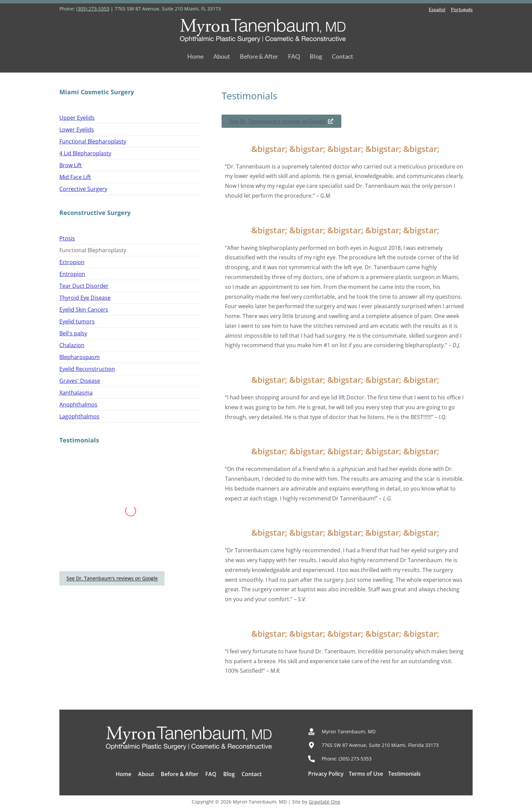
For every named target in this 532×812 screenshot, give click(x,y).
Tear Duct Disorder (84, 286)
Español (437, 9)
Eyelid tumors (77, 321)
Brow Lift (71, 165)
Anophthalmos (78, 404)
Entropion (72, 274)
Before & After (259, 56)
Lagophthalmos (79, 416)
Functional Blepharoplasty (93, 141)
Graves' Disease (80, 381)
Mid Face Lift (75, 177)
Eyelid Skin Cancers (84, 310)
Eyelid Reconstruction (87, 369)
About (222, 56)
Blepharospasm (80, 357)
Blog (316, 56)
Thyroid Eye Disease (85, 298)
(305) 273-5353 (93, 9)
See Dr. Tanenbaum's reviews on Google (112, 579)
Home (195, 56)
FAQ (294, 56)
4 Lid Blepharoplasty (85, 153)
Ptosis (67, 238)
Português (462, 9)
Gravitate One (325, 802)
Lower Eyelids (77, 130)
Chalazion (72, 345)
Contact (343, 56)
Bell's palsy (73, 333)
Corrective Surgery (83, 189)
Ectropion (72, 262)
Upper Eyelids (77, 118)
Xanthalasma (76, 393)
